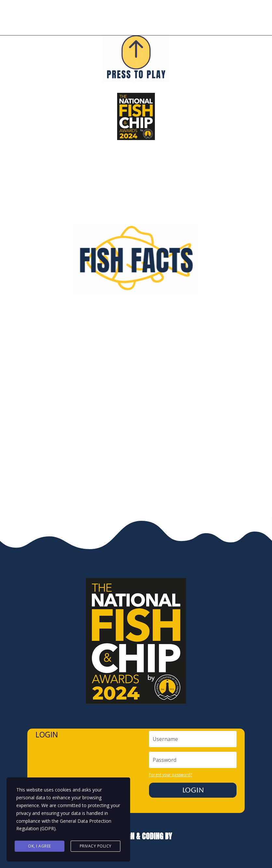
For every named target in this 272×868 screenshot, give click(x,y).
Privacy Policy (96, 846)
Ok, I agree (40, 846)
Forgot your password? (170, 775)
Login (193, 790)
